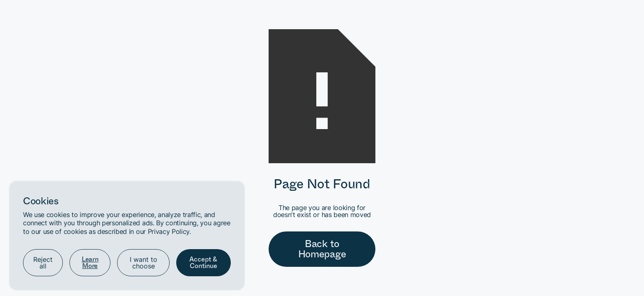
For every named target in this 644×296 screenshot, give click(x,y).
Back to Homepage (322, 249)
